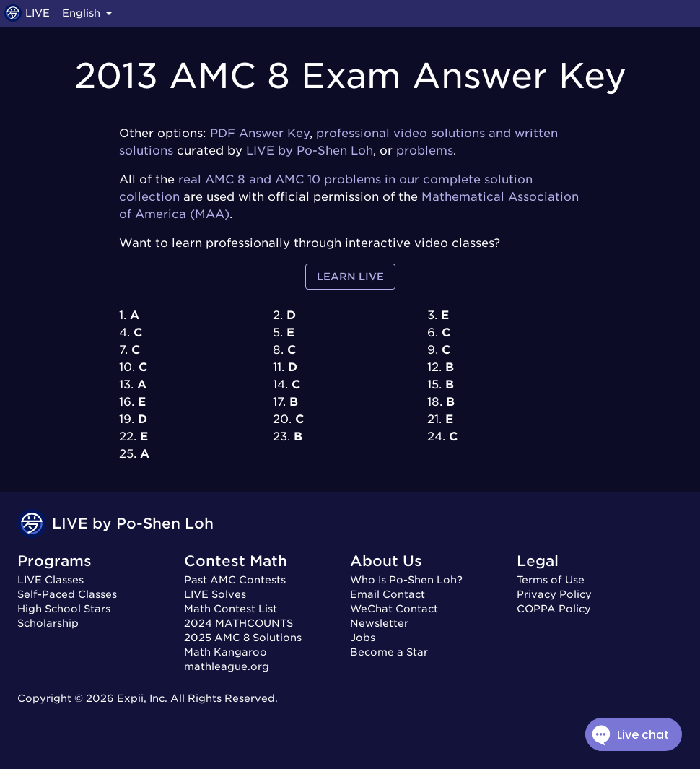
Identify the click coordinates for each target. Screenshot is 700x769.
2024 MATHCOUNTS (239, 623)
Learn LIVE (350, 277)
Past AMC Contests (235, 580)
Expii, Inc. (142, 698)
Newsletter (379, 623)
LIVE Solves (215, 594)
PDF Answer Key (260, 133)
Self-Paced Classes (67, 594)
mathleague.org (227, 666)
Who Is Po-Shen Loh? (406, 580)
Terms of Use (551, 580)
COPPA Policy (554, 609)
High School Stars (64, 609)
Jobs (363, 638)
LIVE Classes (51, 580)
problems (425, 151)
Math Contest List (231, 609)
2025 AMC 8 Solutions (243, 638)
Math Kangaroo (226, 652)
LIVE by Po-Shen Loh (310, 151)
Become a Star (389, 652)
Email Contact (388, 594)
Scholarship (48, 623)
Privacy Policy (554, 594)
